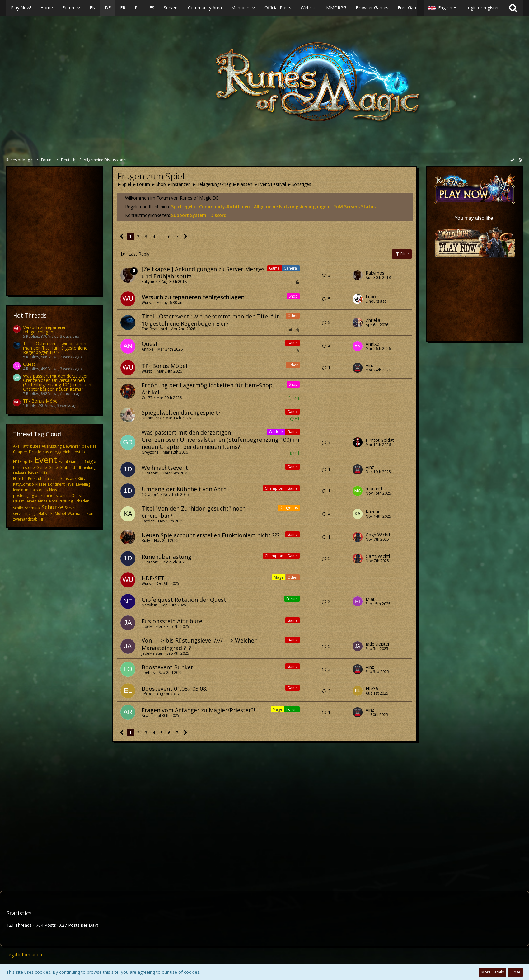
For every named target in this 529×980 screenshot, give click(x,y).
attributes (32, 446)
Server (70, 508)
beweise (89, 446)
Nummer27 (152, 418)
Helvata (20, 473)
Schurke (52, 507)
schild (18, 508)
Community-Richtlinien (225, 207)
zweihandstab (25, 519)
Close (515, 972)
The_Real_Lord (154, 329)
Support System (189, 215)
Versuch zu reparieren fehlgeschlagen (45, 330)
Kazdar (148, 521)
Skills (42, 514)
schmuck (33, 508)
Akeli (17, 446)
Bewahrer (72, 446)
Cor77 (147, 398)
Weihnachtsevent (165, 468)
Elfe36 (147, 694)
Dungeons (289, 508)
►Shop (159, 184)
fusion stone (24, 467)
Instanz (70, 479)
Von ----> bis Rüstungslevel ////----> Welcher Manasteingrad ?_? (199, 644)
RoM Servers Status (354, 207)
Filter (402, 254)
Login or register (482, 8)
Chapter (20, 452)
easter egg (52, 452)
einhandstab (74, 452)
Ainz (370, 365)
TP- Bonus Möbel (41, 401)
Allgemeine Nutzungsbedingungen (292, 207)
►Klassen (242, 184)
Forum (292, 599)
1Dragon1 (150, 473)
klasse (41, 484)
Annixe (147, 349)
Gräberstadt (70, 467)
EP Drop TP (23, 462)
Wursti (147, 302)
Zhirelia (373, 320)
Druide (35, 452)
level (70, 484)
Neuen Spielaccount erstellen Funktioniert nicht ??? (211, 535)
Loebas (148, 673)
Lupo (371, 297)
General (291, 268)
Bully (146, 541)
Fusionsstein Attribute (172, 621)
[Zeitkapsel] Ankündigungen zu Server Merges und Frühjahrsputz (203, 273)
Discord (218, 215)
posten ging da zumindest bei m (41, 495)
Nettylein (149, 605)
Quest (29, 364)
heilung (89, 467)
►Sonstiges (299, 184)
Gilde (53, 467)
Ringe (43, 501)
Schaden (82, 501)
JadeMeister (152, 627)
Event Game (69, 462)
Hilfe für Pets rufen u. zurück (38, 479)
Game (42, 467)
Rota (53, 501)
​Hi (41, 519)
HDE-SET (153, 578)
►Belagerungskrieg (212, 184)
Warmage (76, 514)
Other (293, 316)
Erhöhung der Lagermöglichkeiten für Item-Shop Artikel (207, 389)
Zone (91, 514)
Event (46, 459)
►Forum (141, 184)
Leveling (83, 484)
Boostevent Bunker (167, 667)
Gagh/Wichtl (378, 535)
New (53, 490)
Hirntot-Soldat (380, 440)
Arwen (147, 716)
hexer (33, 473)
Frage (89, 461)
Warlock (276, 432)
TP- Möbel (57, 514)
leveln (18, 490)
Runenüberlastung (166, 557)
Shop (293, 296)
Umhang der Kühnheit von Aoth (184, 489)
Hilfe (44, 473)
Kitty (82, 479)
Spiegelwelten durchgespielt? (181, 412)
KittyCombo (23, 484)
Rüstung (66, 501)
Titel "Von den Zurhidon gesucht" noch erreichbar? (194, 512)
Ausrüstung (52, 446)
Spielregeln (183, 207)
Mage (279, 577)
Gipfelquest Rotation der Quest (184, 600)
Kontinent (56, 484)
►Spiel (124, 184)
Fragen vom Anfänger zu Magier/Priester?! (198, 710)
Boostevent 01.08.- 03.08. (174, 689)
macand (374, 489)
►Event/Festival (270, 184)
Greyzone (150, 452)
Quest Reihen (25, 501)
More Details (493, 972)
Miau (371, 599)
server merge (25, 514)
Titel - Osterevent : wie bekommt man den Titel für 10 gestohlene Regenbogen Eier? (56, 348)
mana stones (36, 490)
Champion (274, 488)
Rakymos (150, 282)
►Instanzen (179, 184)
